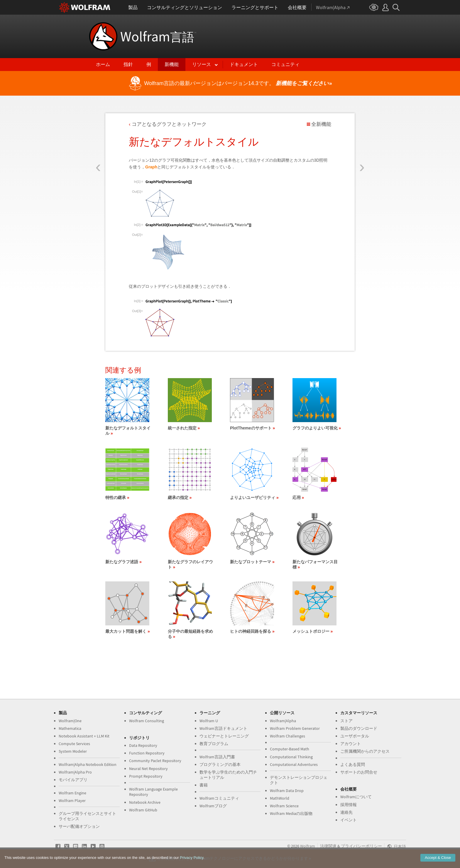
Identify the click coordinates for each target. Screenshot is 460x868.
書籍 (204, 785)
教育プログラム (214, 744)
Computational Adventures (294, 764)
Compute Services (74, 744)
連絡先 (346, 812)
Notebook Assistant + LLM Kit (84, 736)
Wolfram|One (70, 721)
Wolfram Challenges (287, 736)
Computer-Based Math (290, 749)
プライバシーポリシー (361, 846)
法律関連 (328, 846)
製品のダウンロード (359, 728)
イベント (349, 820)
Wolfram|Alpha (283, 721)
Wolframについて (356, 797)
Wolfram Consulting (147, 721)
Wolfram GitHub (143, 810)
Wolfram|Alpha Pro (75, 772)
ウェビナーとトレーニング (224, 736)
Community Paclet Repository (155, 761)
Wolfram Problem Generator (295, 728)
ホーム (103, 64)
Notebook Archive (145, 802)
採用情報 (349, 805)
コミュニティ (285, 64)
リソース (202, 64)
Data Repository (143, 745)
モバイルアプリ (73, 780)
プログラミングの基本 (220, 764)
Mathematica (70, 728)
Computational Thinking (291, 757)
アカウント (351, 744)
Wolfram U (209, 721)
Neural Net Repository (148, 769)
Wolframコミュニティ (219, 798)
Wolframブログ (213, 806)
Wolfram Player (72, 801)
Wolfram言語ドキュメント (223, 728)
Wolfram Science (284, 806)
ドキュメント (244, 64)
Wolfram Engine (72, 793)
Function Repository (147, 753)
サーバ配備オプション (79, 826)
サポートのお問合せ (359, 772)
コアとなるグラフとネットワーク (169, 124)
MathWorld (280, 798)
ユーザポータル (355, 736)
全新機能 (321, 124)
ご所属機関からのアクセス (365, 751)
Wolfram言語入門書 (217, 757)
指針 (128, 64)
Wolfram (158, 36)
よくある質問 (353, 764)
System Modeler (73, 751)
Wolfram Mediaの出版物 (291, 813)
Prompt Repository (146, 776)
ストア (346, 721)
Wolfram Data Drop (287, 791)
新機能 (172, 64)
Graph (151, 167)
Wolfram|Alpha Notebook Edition (88, 764)
